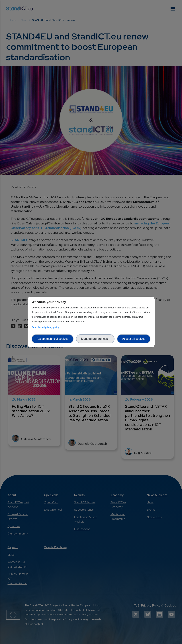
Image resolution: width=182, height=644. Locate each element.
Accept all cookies (134, 339)
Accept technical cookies (53, 339)
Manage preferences (95, 339)
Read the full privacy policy (46, 327)
